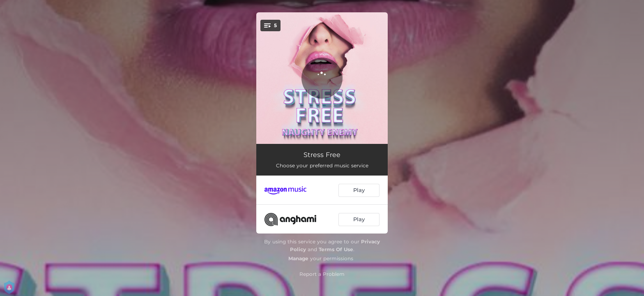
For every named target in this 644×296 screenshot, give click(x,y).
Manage (298, 258)
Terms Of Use (336, 249)
